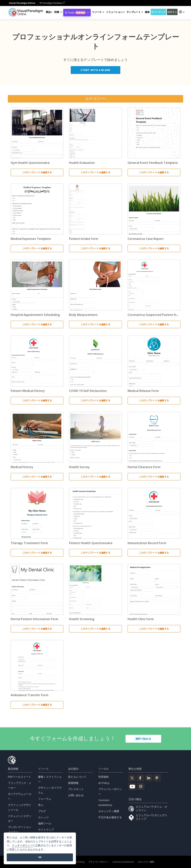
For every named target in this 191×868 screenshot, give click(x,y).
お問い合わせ (76, 795)
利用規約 (104, 777)
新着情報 (73, 783)
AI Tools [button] (77, 13)
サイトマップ (46, 830)
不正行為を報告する (110, 817)
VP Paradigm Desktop (52, 3)
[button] (58, 12)
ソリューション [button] (115, 12)
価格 (147, 12)
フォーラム (45, 799)
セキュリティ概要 (109, 811)
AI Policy (104, 783)
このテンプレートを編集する (37, 172)
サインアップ (158, 12)
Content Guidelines (123, 862)
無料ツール (45, 823)
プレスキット (76, 789)
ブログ (42, 811)
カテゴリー (95, 99)
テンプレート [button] (135, 12)
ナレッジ (43, 817)
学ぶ (41, 805)
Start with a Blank (95, 70)
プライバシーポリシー (98, 862)
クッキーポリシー (22, 845)
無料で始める (143, 739)
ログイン (172, 12)
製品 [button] (49, 12)
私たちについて (77, 777)
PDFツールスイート (19, 777)
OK (40, 857)
